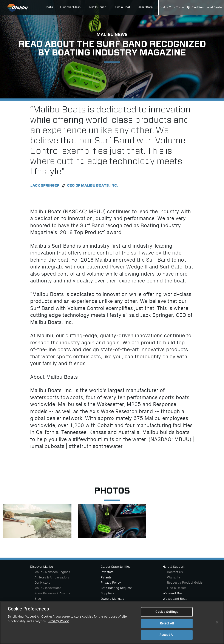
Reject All (167, 623)
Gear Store (145, 8)
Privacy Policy (111, 583)
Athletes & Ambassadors (52, 577)
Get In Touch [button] (98, 8)
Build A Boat (122, 8)
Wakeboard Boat (175, 599)
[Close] (217, 622)
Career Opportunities (116, 567)
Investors (107, 572)
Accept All (167, 635)
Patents (106, 577)
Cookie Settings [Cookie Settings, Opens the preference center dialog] (167, 612)
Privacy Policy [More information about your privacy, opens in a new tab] (59, 621)
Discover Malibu (42, 567)
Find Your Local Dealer (207, 7)
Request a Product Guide (185, 583)
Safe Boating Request (116, 588)
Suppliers (107, 593)
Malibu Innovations (48, 588)
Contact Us (175, 572)
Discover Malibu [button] (71, 8)
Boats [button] (49, 8)
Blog (38, 599)
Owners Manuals (112, 599)
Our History (42, 583)
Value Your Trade (172, 7)
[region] (112, 623)
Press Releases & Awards (52, 593)
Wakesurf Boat (173, 593)
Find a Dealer (176, 588)
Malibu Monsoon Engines (52, 572)
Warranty (174, 577)
